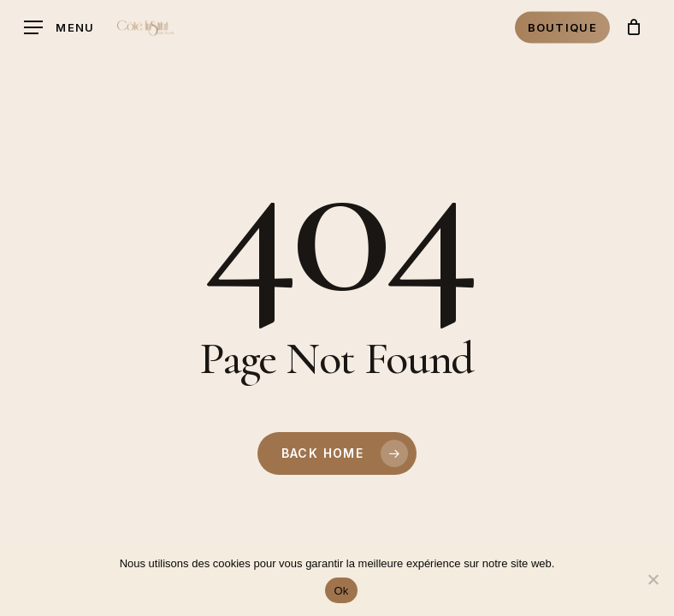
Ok (341, 591)
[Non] (653, 579)
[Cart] (633, 27)
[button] (59, 28)
